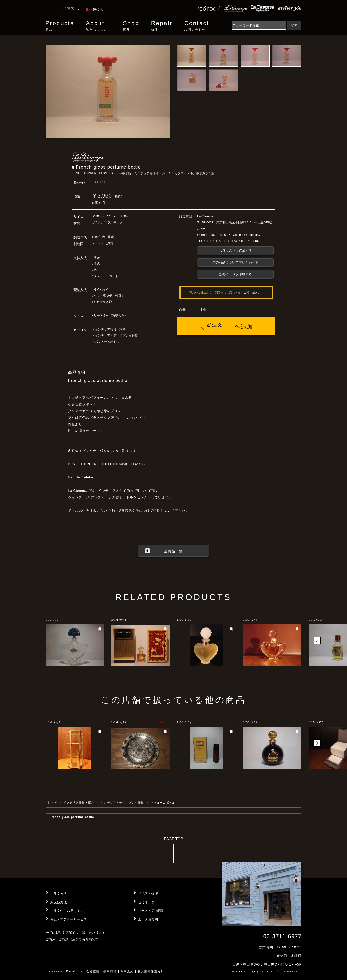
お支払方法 (59, 902)
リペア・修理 (148, 894)
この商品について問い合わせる (235, 262)
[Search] (259, 25)
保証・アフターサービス (68, 919)
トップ (52, 803)
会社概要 (93, 971)
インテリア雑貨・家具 (110, 329)
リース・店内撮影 (151, 911)
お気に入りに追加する (235, 251)
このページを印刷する (235, 274)
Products (60, 26)
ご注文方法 (59, 894)
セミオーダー (148, 902)
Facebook (74, 971)
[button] (317, 640)
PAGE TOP (173, 852)
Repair (162, 26)
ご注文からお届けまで (67, 911)
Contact (197, 26)
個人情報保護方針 (151, 971)
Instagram (54, 971)
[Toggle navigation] (50, 9)
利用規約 (127, 971)
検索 (294, 25)
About (98, 26)
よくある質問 (148, 919)
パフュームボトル (107, 342)
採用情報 (110, 971)
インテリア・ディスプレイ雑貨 (116, 336)
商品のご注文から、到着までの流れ (212, 293)
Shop (131, 26)
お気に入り (96, 9)
